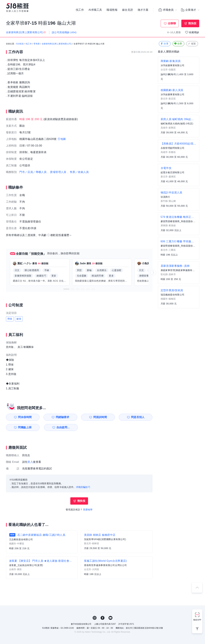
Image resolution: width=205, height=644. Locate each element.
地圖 (63, 139)
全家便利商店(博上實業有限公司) (57, 44)
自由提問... (63, 427)
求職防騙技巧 (83, 487)
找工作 (80, 10)
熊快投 (192, 23)
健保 (19, 319)
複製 (192, 44)
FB (103, 618)
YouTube (111, 618)
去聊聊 (172, 23)
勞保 (10, 319)
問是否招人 (138, 417)
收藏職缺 (194, 32)
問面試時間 (100, 417)
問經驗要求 (63, 417)
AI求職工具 (95, 10)
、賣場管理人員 (57, 172)
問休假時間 (25, 417)
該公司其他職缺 (64, 32)
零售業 (37, 44)
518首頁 (20, 44)
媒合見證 (128, 10)
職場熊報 (112, 10)
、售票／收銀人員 (78, 172)
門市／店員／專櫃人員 (33, 172)
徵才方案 (143, 10)
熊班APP (197, 620)
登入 (30, 462)
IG (95, 618)
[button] (66, 289)
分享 (164, 44)
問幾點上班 (25, 427)
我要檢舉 (88, 510)
